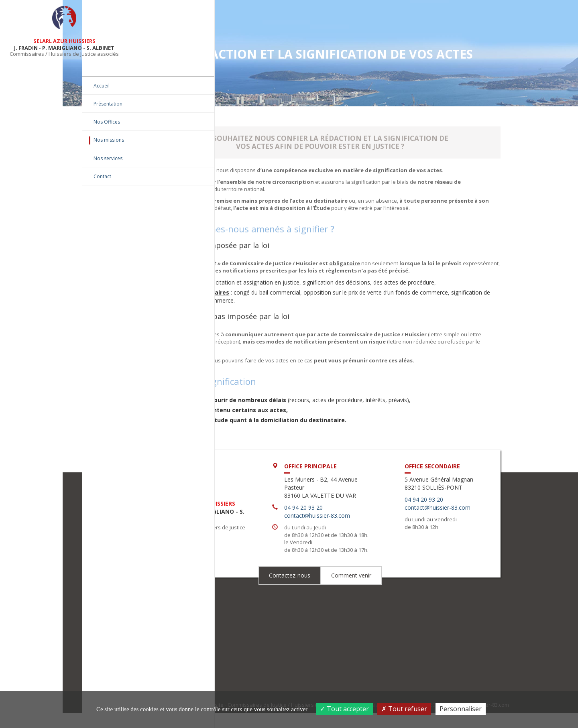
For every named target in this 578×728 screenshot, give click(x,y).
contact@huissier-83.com (358, 531)
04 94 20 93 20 (344, 523)
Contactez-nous (323, 606)
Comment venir (385, 606)
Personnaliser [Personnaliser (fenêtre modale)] (461, 709)
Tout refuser (404, 709)
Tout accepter (344, 709)
